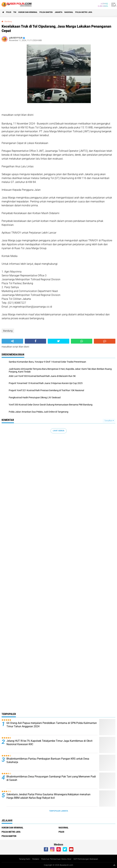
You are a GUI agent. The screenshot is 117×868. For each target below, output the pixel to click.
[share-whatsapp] (82, 341)
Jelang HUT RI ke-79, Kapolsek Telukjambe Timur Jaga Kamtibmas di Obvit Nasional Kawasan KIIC (49, 743)
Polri (9, 12)
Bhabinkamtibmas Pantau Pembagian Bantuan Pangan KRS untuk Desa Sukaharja (48, 760)
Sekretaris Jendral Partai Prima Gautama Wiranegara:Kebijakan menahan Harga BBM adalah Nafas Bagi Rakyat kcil (48, 796)
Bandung (8, 22)
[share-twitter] (58, 341)
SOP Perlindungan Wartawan (86, 859)
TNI (15, 12)
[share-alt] (12, 341)
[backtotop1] (114, 865)
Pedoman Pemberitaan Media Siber (56, 859)
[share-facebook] (36, 341)
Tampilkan (109, 421)
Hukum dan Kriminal (28, 12)
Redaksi (36, 859)
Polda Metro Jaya (84, 12)
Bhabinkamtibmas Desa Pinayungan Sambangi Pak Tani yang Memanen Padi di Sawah (51, 778)
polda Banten (46, 12)
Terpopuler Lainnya (59, 811)
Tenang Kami (25, 859)
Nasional (69, 12)
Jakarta (58, 12)
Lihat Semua (59, 431)
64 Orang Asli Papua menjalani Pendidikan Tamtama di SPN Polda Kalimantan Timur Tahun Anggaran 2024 (52, 725)
